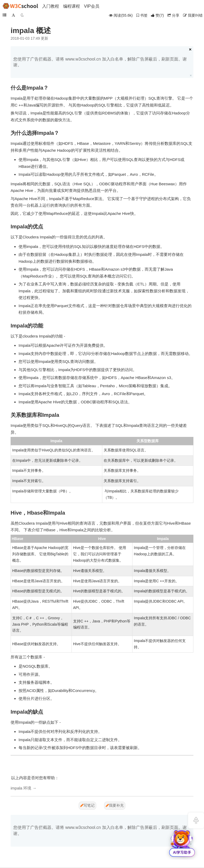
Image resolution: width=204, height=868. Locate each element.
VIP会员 (92, 6)
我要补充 (115, 805)
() (157, 15)
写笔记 (87, 805)
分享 (173, 15)
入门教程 (51, 6)
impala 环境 (21, 788)
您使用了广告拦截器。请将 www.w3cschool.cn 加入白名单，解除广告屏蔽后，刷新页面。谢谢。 (100, 62)
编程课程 (72, 6)
